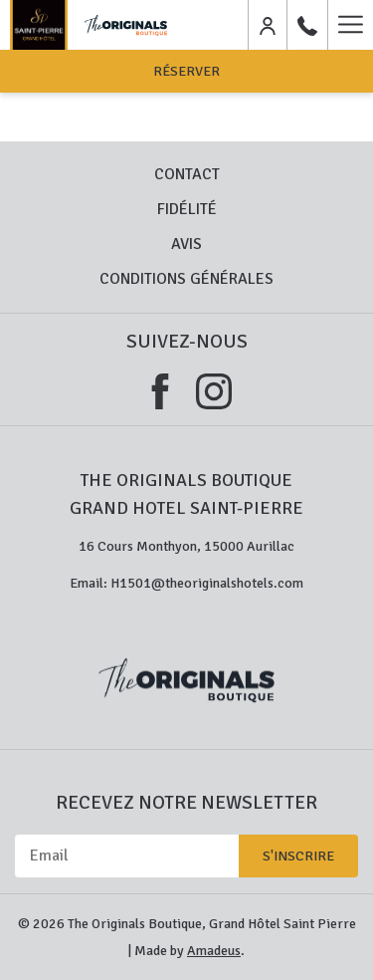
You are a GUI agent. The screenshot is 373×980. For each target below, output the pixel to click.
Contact (187, 174)
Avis (186, 244)
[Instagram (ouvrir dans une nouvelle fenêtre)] (214, 389)
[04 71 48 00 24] (307, 24)
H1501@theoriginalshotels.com (207, 583)
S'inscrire (298, 856)
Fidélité (187, 209)
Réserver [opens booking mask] (186, 71)
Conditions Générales (186, 279)
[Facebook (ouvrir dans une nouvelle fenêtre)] (160, 389)
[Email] (127, 856)
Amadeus (214, 951)
